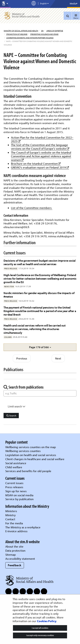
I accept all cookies (40, 628)
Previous (22, 358)
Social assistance (16, 463)
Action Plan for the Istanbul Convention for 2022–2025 (42, 139)
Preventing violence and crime (44, 34)
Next (58, 358)
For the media (14, 523)
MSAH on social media (19, 495)
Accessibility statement (20, 559)
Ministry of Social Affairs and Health (21, 31)
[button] (40, 347)
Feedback (15, 565)
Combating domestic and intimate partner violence (30, 38)
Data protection (15, 550)
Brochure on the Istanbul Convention (36, 164)
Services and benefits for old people (28, 471)
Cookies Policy (47, 621)
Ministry (10, 515)
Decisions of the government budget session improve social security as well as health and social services (40, 262)
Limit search (17, 406)
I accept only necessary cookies (40, 635)
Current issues (14, 483)
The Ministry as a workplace (23, 527)
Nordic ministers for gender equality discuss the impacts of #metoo (39, 295)
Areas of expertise (55, 31)
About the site (14, 546)
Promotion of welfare (17, 34)
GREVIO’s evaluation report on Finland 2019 (40, 167)
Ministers (11, 511)
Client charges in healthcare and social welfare (35, 459)
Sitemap (11, 555)
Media (74, 4)
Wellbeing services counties (23, 451)
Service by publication (19, 499)
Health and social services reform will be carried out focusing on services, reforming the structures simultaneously (35, 329)
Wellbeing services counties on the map (31, 447)
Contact (10, 519)
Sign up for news (16, 491)
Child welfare (14, 467)
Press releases (14, 487)
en (42, 31)
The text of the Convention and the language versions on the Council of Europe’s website (40, 147)
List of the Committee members (32, 208)
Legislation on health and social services (31, 455)
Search (11, 416)
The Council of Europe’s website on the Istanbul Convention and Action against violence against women (41, 156)
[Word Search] (40, 393)
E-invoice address (16, 531)
